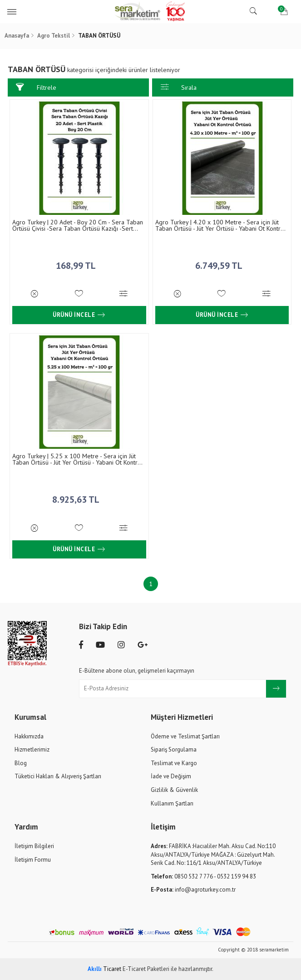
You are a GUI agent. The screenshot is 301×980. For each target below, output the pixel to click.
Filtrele (36, 87)
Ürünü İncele (79, 315)
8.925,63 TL (79, 497)
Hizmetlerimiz (32, 750)
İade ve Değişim (171, 776)
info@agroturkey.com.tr (193, 890)
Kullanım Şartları (172, 803)
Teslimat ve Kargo (174, 763)
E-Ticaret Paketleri (146, 969)
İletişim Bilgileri (34, 846)
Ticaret (104, 969)
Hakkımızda (29, 736)
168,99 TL (79, 263)
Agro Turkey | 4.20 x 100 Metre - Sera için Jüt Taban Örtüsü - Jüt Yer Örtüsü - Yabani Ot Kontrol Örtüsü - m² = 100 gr (221, 225)
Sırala (179, 87)
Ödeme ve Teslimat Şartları (185, 736)
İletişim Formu (33, 860)
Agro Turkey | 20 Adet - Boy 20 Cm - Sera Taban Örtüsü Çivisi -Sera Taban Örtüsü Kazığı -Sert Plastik (78, 225)
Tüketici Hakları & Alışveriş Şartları (58, 776)
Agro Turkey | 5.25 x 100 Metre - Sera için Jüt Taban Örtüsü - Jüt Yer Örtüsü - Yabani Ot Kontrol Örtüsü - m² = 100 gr (78, 459)
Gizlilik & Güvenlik (174, 790)
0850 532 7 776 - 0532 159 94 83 (203, 876)
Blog (21, 763)
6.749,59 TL (222, 263)
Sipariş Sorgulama (174, 750)
